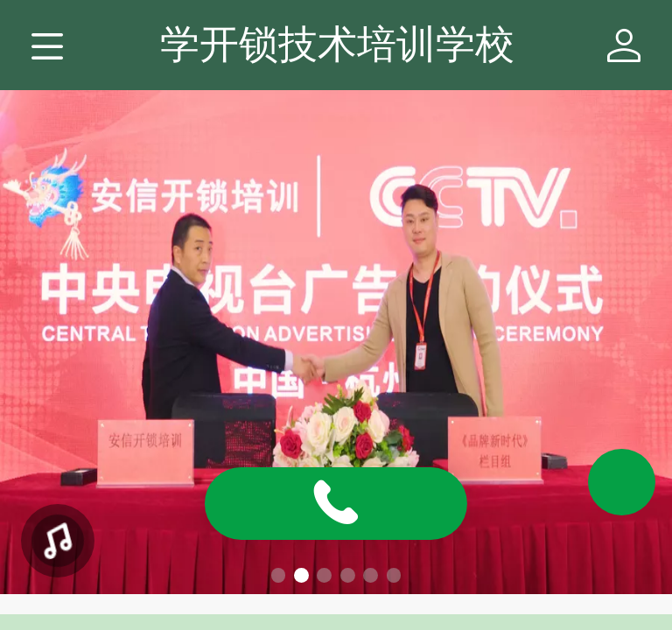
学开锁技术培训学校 (337, 44)
